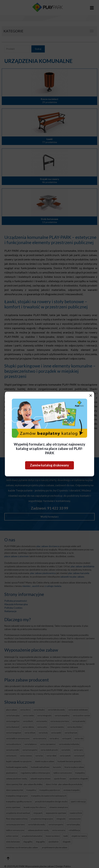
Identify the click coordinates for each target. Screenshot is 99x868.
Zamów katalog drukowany (49, 465)
